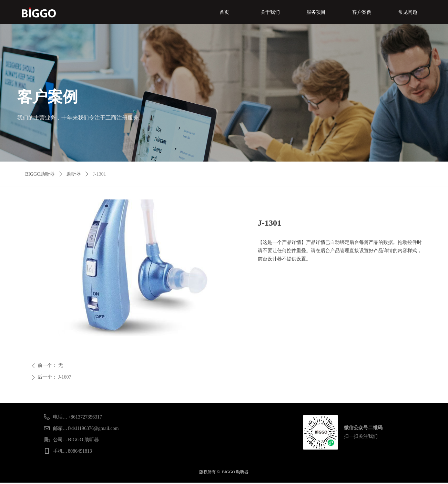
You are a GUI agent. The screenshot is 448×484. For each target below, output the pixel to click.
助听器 (74, 174)
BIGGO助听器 (40, 174)
